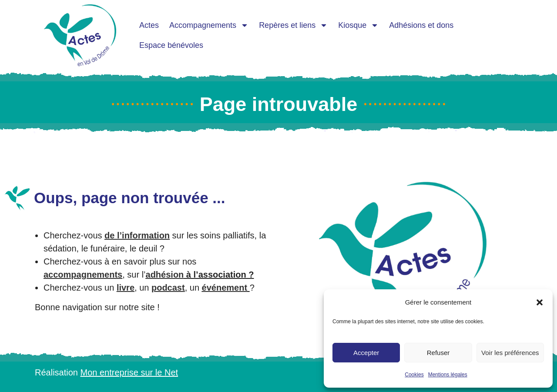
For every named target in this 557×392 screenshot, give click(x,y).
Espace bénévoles (171, 45)
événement (225, 288)
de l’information (137, 235)
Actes (149, 25)
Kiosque (358, 25)
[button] (540, 302)
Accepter (366, 353)
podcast (168, 288)
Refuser (438, 353)
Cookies (414, 375)
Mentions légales (448, 375)
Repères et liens (293, 25)
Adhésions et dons (421, 25)
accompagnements (83, 275)
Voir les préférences (510, 353)
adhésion (165, 275)
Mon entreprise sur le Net (129, 372)
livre (126, 288)
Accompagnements (209, 25)
